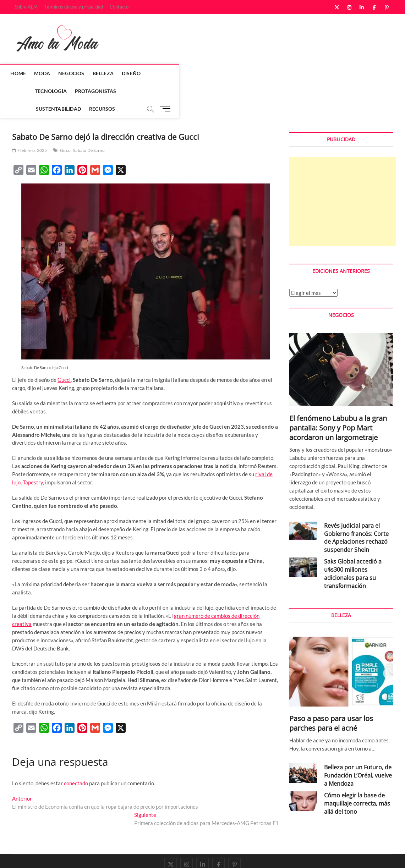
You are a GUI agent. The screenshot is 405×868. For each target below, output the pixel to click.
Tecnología (170, 73)
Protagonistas (215, 73)
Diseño (136, 73)
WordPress (112, 855)
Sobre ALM (26, 7)
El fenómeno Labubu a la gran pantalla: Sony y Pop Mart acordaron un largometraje (338, 393)
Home (23, 73)
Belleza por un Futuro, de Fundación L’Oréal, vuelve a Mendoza (358, 740)
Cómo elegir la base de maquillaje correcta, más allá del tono (357, 768)
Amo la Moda (27, 855)
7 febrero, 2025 (29, 115)
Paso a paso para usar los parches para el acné (331, 688)
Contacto (119, 7)
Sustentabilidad (266, 73)
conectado (76, 748)
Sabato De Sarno (89, 115)
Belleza (108, 73)
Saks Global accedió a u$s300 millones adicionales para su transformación (353, 539)
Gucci (66, 115)
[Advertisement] (343, 166)
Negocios (77, 73)
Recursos (310, 73)
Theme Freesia (85, 855)
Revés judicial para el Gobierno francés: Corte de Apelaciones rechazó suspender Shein (356, 503)
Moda (47, 73)
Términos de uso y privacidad (74, 7)
